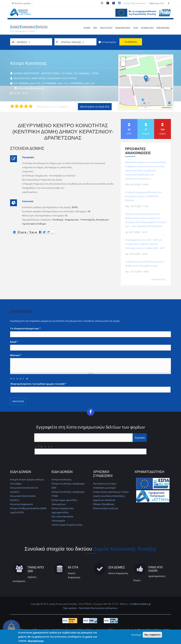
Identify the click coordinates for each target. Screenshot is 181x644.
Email (14, 342)
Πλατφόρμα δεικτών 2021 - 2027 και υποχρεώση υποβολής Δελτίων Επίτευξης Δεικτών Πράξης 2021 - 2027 (145, 244)
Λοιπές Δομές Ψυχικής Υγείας (67, 525)
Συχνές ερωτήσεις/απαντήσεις (109, 496)
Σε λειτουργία (109, 42)
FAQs (136, 28)
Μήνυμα (16, 355)
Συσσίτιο (15, 500)
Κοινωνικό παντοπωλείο (23, 496)
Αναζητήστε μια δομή (104, 488)
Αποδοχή (136, 635)
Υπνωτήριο (16, 484)
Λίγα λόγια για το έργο (105, 484)
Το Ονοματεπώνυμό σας (25, 328)
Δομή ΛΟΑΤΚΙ (17, 512)
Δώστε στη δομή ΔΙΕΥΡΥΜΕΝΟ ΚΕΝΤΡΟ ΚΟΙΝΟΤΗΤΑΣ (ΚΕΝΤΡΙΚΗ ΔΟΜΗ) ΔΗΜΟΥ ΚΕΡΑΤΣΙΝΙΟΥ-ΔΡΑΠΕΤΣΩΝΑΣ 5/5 (31, 106)
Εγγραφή (140, 438)
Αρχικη (87, 28)
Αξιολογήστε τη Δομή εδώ (95, 107)
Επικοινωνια (163, 28)
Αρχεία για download (104, 500)
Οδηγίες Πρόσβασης (104, 504)
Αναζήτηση (131, 42)
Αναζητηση (106, 28)
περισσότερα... (159, 279)
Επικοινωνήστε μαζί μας (106, 508)
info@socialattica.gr (141, 604)
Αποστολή (18, 401)
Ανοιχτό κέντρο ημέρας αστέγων (27, 479)
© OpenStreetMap (154, 107)
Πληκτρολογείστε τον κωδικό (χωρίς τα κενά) (38, 384)
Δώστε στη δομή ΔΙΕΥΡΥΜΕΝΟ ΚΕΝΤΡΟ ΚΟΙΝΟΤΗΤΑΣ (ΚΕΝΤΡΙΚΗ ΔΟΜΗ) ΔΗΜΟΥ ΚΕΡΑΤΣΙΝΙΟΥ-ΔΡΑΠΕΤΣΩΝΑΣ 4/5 (26, 106)
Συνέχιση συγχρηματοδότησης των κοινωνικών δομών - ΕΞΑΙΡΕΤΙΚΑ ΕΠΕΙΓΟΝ (143, 196)
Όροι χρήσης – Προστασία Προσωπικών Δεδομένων (90, 608)
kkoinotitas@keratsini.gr (31, 88)
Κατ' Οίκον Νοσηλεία (62, 516)
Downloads (147, 28)
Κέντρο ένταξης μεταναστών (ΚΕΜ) (28, 508)
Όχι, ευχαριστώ (152, 635)
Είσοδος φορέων (23, 3)
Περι (95, 28)
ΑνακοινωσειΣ (123, 28)
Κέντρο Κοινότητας (28, 63)
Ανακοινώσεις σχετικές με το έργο (111, 492)
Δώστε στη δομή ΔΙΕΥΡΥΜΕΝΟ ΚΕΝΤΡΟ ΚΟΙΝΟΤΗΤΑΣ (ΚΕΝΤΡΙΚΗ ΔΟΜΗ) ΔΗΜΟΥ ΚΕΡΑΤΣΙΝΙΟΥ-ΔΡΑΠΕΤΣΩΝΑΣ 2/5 (17, 106)
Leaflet (142, 107)
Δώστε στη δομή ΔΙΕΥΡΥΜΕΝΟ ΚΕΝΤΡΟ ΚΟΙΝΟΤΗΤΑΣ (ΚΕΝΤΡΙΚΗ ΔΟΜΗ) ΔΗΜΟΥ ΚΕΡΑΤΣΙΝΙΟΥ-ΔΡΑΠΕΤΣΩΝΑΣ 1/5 (12, 106)
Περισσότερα (36, 641)
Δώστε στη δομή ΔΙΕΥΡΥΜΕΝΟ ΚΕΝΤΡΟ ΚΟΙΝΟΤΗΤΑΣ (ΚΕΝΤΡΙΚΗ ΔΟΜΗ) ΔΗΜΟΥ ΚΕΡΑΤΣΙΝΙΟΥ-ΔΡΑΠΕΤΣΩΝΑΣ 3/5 (21, 106)
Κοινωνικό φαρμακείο (22, 504)
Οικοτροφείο (58, 521)
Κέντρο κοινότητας (62, 479)
